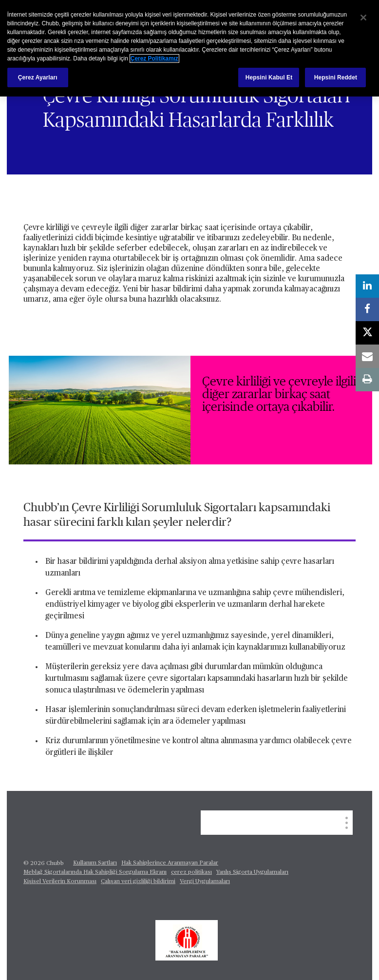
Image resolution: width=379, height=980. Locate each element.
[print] (367, 380)
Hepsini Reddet (336, 77)
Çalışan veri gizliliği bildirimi (138, 882)
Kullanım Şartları (95, 863)
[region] (189, 48)
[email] (367, 356)
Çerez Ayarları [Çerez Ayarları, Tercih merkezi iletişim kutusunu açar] (38, 77)
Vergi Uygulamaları (205, 882)
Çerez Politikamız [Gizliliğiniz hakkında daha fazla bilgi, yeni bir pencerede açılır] (154, 58)
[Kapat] (363, 18)
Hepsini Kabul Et (269, 77)
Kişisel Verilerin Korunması (60, 882)
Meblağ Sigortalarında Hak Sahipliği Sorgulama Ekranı (95, 872)
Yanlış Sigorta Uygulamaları (252, 872)
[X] (367, 333)
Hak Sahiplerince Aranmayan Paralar (170, 863)
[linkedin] (367, 286)
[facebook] (367, 309)
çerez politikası (191, 872)
